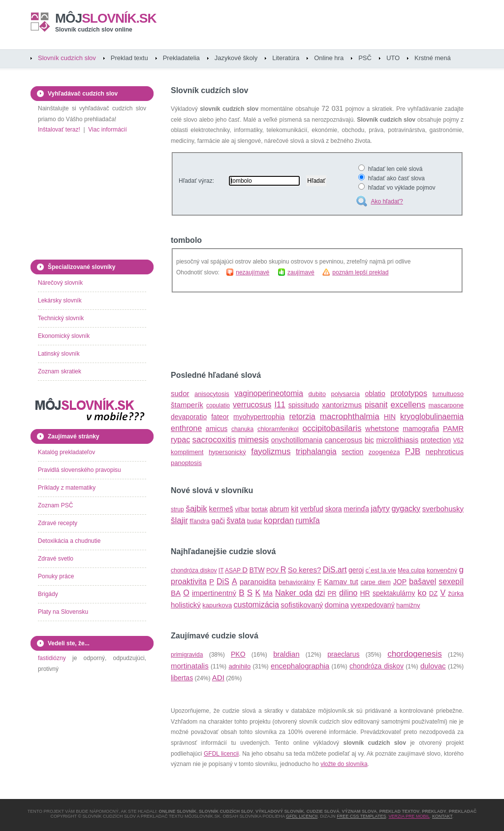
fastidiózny (52, 658)
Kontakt (442, 816)
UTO (393, 58)
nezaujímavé (252, 272)
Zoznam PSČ (55, 505)
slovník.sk (106, 18)
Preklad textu (129, 58)
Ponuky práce (56, 576)
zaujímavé (301, 272)
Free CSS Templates (361, 816)
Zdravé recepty (58, 523)
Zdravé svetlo (56, 559)
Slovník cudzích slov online (94, 30)
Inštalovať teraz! (59, 130)
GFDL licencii (221, 754)
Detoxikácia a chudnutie (69, 541)
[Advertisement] (286, 332)
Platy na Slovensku (63, 612)
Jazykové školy (236, 58)
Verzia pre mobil (409, 816)
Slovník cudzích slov (67, 58)
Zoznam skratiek (60, 371)
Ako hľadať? (387, 201)
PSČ (365, 58)
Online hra (329, 58)
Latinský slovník (59, 354)
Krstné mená (433, 58)
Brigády (48, 594)
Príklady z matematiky (67, 488)
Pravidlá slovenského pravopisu (79, 470)
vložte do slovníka (344, 764)
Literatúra (286, 58)
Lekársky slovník (60, 300)
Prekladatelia (181, 58)
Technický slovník (61, 318)
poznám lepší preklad (360, 272)
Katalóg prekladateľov (66, 452)
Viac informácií (107, 130)
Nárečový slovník (60, 283)
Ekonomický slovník (64, 336)
